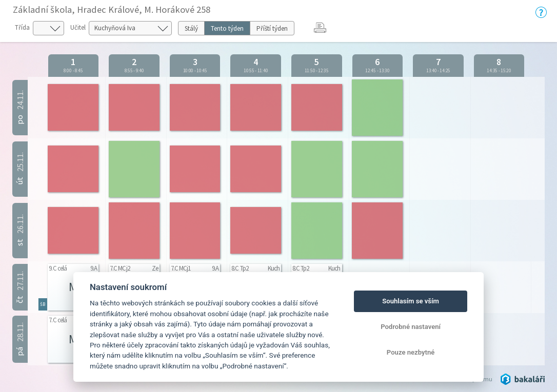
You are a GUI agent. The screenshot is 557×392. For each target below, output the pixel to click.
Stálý (191, 28)
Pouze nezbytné (411, 352)
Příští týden (272, 28)
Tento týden (227, 28)
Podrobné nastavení (411, 327)
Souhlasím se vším (411, 301)
